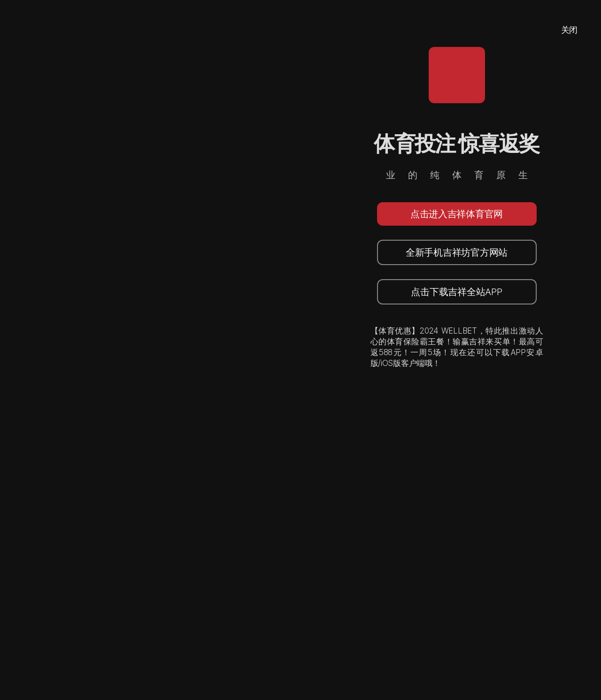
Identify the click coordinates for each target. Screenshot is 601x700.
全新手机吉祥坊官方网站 (457, 252)
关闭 (569, 30)
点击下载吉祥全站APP (456, 292)
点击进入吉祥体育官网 (457, 214)
